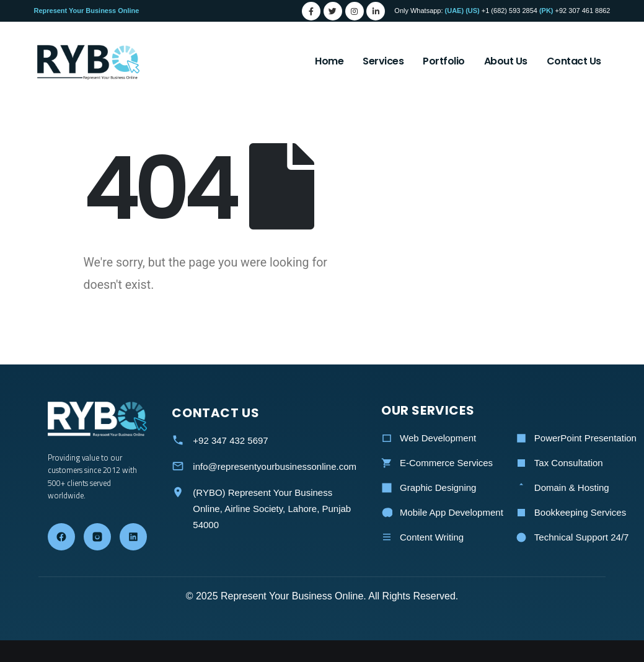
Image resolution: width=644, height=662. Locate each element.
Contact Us (574, 61)
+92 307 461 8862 (583, 11)
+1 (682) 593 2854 (509, 11)
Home (329, 61)
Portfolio (444, 61)
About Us (506, 61)
